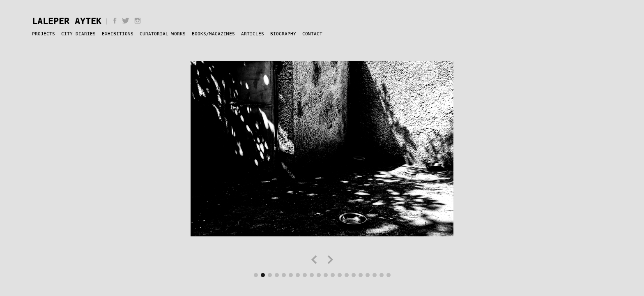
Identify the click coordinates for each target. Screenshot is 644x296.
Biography (283, 34)
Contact (312, 34)
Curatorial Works (163, 34)
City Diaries (78, 34)
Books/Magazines (213, 34)
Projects (44, 34)
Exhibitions (118, 34)
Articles (253, 34)
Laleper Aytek (67, 21)
